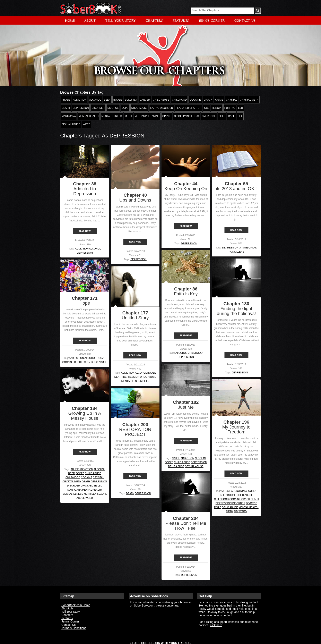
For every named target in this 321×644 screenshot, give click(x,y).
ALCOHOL (95, 249)
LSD (100, 486)
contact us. (172, 605)
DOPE (218, 507)
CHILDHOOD (195, 353)
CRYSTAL (98, 477)
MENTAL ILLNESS (131, 381)
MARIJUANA (74, 490)
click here (216, 625)
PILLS (146, 381)
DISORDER (73, 486)
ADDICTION (82, 249)
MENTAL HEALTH (92, 490)
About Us (67, 608)
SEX (94, 494)
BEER (72, 473)
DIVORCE (252, 503)
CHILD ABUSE (182, 462)
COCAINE (68, 362)
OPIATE (243, 248)
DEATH (119, 377)
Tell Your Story (71, 612)
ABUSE (176, 458)
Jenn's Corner (70, 621)
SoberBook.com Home (76, 605)
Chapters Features (67, 617)
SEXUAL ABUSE (194, 466)
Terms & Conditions (74, 628)
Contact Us (68, 625)
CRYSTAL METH (72, 482)
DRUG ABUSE (99, 362)
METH (87, 494)
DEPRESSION (85, 253)
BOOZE (101, 358)
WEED (89, 498)
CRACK (246, 499)
